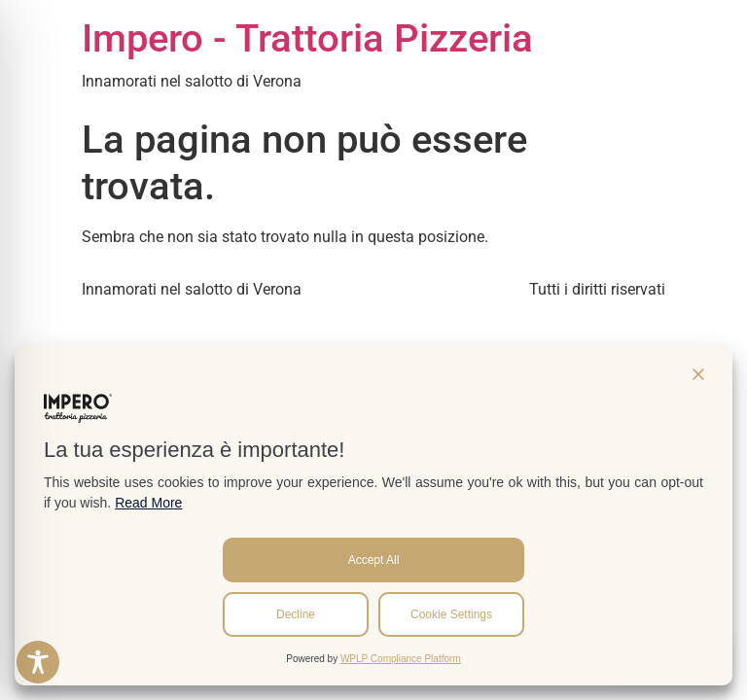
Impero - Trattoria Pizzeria (307, 38)
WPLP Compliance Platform (401, 659)
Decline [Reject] (296, 614)
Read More (148, 503)
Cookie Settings (451, 614)
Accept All (374, 560)
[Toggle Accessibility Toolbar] (38, 662)
